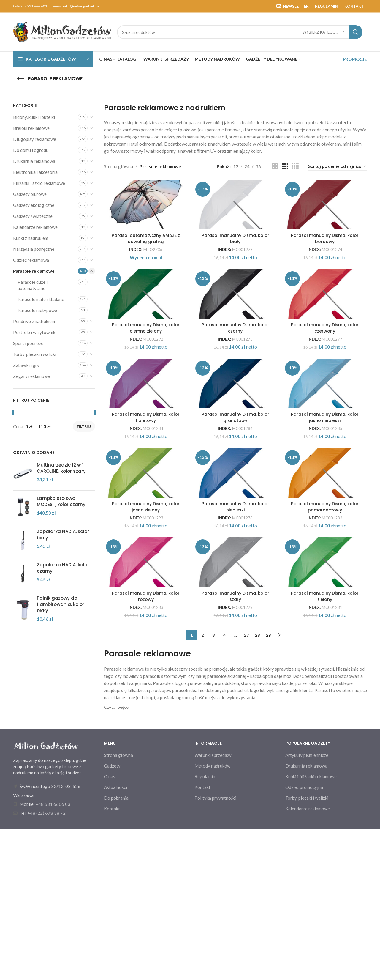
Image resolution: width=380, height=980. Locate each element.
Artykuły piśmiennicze (307, 906)
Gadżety (112, 916)
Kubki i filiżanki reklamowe (311, 927)
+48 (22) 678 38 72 (46, 964)
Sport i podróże (28, 343)
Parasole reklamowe (34, 271)
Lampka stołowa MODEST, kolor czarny (61, 501)
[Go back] (20, 79)
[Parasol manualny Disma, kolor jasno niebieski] (326, 459)
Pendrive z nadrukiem (34, 321)
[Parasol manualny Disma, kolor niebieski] (235, 579)
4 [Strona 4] (224, 786)
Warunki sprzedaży (213, 906)
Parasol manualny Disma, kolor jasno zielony (145, 627)
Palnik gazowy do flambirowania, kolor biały (61, 604)
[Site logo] (62, 31)
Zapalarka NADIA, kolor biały (63, 535)
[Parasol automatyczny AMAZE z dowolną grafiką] (145, 218)
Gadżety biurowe (30, 194)
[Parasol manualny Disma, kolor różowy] (145, 699)
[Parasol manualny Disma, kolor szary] (235, 699)
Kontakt (112, 959)
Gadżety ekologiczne (34, 205)
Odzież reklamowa (31, 260)
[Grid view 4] (295, 166)
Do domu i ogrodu (31, 150)
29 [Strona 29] (268, 786)
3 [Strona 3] (213, 786)
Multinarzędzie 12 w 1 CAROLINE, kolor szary (61, 468)
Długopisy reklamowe (35, 139)
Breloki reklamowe (31, 128)
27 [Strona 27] (246, 786)
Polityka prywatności (215, 949)
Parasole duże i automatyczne (33, 285)
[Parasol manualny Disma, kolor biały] (235, 218)
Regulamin (205, 927)
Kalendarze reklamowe (35, 227)
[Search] (240, 32)
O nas (110, 927)
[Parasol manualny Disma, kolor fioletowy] (145, 459)
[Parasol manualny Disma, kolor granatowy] (235, 459)
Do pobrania (116, 949)
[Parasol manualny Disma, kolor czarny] (235, 338)
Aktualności (115, 938)
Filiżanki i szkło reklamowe (39, 183)
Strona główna (118, 166)
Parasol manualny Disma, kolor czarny (235, 386)
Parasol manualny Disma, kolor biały (235, 266)
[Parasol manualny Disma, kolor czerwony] (326, 338)
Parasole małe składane (41, 299)
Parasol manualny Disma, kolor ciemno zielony (145, 386)
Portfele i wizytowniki (35, 332)
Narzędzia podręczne (34, 249)
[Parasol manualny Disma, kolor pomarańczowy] (326, 579)
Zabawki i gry (26, 365)
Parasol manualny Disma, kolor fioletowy (145, 506)
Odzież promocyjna (304, 938)
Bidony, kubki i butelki (34, 117)
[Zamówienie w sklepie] (337, 166)
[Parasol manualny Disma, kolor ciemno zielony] (145, 338)
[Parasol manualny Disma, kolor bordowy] (326, 218)
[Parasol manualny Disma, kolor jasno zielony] (145, 579)
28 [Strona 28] (257, 786)
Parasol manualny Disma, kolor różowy (145, 747)
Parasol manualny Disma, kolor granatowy (235, 506)
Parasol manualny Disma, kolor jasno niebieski (326, 506)
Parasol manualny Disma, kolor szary (235, 747)
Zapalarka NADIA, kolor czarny (63, 568)
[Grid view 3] (285, 166)
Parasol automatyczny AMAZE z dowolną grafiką (145, 266)
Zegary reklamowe (31, 376)
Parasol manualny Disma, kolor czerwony (326, 386)
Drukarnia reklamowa (34, 161)
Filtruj (84, 426)
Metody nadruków (212, 916)
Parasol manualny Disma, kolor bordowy (326, 266)
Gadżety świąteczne (33, 216)
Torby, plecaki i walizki (35, 354)
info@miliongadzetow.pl (83, 6)
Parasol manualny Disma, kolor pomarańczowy (326, 627)
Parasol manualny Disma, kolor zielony (326, 747)
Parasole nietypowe (37, 310)
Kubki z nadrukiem (31, 238)
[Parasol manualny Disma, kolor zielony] (326, 699)
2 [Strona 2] (202, 786)
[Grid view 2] (275, 166)
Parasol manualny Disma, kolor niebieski (235, 627)
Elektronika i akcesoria (35, 172)
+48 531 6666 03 (53, 955)
